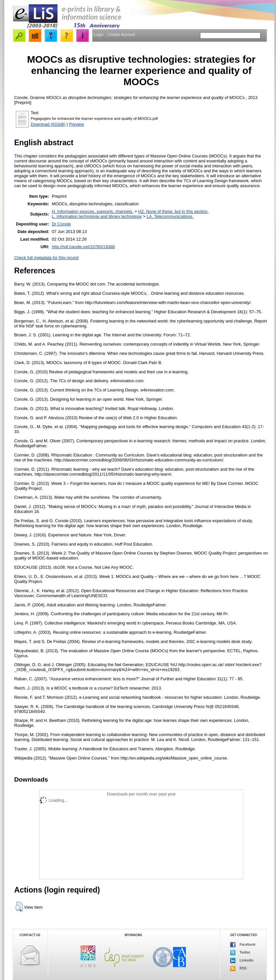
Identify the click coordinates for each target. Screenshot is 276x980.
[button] (19, 907)
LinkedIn (242, 961)
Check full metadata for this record (46, 258)
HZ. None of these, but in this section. (173, 211)
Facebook (243, 945)
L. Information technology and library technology (97, 216)
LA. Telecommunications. (170, 216)
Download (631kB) (48, 124)
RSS (238, 968)
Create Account (121, 35)
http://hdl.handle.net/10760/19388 (83, 247)
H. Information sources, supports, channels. (93, 211)
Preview (77, 124)
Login (99, 35)
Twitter (240, 953)
